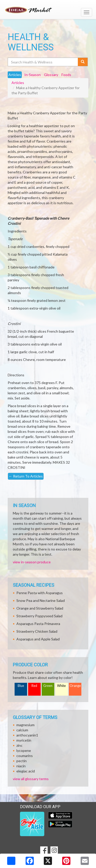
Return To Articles (26, 476)
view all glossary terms (31, 779)
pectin (22, 761)
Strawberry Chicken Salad (37, 631)
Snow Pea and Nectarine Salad (41, 600)
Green (48, 686)
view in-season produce (32, 562)
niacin (21, 766)
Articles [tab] (15, 75)
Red (34, 686)
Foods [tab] (66, 75)
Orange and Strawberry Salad (40, 608)
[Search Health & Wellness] (43, 62)
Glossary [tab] (51, 75)
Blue (21, 686)
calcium (22, 730)
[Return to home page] (48, 10)
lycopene (24, 750)
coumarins (25, 756)
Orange (75, 686)
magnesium (25, 725)
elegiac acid (26, 771)
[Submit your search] (83, 62)
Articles (18, 83)
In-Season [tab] (33, 75)
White (61, 686)
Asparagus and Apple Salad (38, 639)
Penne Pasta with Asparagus (40, 593)
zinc (19, 745)
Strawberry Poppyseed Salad (39, 616)
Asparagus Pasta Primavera (38, 624)
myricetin (24, 740)
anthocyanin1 (27, 735)
